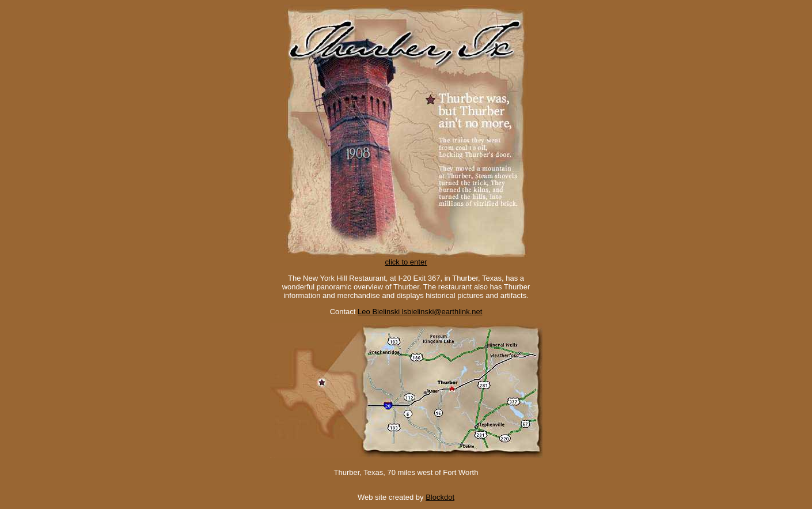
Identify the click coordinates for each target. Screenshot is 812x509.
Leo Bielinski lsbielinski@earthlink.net (420, 312)
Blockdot (440, 497)
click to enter (406, 259)
